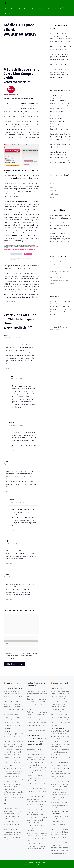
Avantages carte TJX (57, 728)
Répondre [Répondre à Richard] (9, 600)
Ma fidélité (59, 8)
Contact (8, 14)
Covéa (52, 197)
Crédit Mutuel (55, 194)
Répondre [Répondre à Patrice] (14, 412)
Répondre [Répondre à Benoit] (14, 451)
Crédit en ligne (11, 683)
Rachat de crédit (37, 8)
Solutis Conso (8, 803)
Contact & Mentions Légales (37, 863)
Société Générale (56, 184)
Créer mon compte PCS (58, 277)
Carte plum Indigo (57, 688)
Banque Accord (56, 191)
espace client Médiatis (31, 222)
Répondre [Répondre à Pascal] (9, 492)
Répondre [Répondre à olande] (14, 530)
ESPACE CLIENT (10, 302)
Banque (49, 8)
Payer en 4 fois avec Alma (12, 766)
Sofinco (53, 180)
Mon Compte (10, 8)
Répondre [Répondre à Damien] (9, 368)
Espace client (22, 8)
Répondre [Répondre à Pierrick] (9, 564)
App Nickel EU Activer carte (60, 768)
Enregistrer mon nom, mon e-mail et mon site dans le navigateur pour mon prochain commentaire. (21, 656)
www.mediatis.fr (22, 122)
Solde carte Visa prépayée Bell (61, 268)
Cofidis (53, 187)
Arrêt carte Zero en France (13, 688)
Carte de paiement (60, 683)
